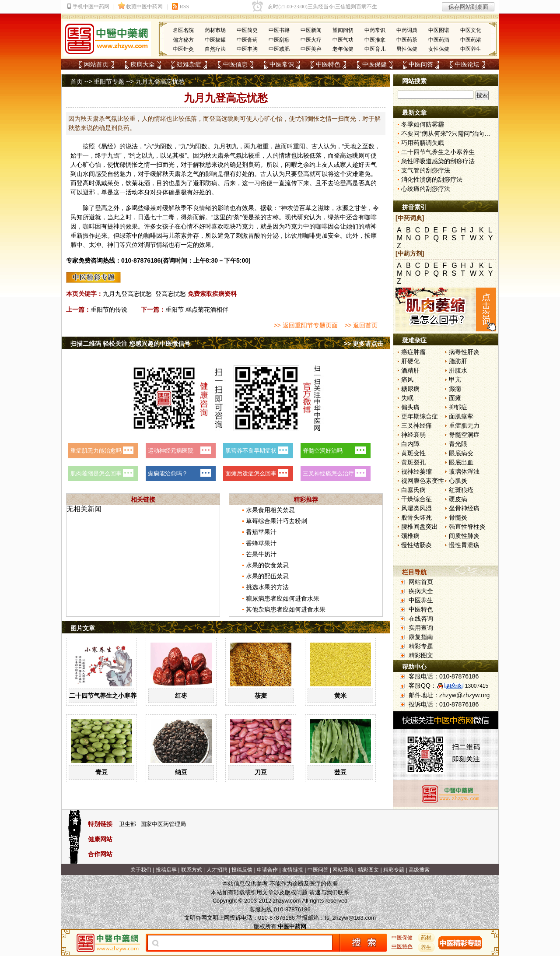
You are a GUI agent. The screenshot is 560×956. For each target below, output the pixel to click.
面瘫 (455, 398)
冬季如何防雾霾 (423, 124)
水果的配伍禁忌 (267, 576)
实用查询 (421, 628)
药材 (427, 938)
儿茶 (175, 235)
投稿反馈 (242, 870)
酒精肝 (410, 370)
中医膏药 (247, 40)
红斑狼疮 (461, 490)
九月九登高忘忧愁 (127, 294)
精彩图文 (421, 655)
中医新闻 (311, 30)
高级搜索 (419, 870)
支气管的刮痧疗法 (426, 170)
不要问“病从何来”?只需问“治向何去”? (451, 134)
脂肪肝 (458, 361)
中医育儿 (375, 49)
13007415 (477, 686)
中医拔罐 (215, 40)
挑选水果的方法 (267, 587)
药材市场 (215, 30)
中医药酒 (439, 40)
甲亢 (455, 380)
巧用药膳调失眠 (423, 143)
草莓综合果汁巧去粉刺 (276, 521)
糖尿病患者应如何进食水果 (283, 598)
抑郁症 (458, 407)
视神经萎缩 (416, 471)
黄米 (340, 696)
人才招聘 (217, 870)
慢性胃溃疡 (464, 545)
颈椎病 (410, 536)
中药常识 (375, 30)
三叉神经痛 (416, 425)
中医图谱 (439, 30)
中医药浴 (471, 40)
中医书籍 (279, 30)
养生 (427, 947)
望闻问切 (343, 30)
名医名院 (183, 30)
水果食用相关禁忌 (270, 510)
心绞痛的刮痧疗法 (426, 189)
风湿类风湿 (416, 508)
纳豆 (181, 772)
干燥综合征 (416, 499)
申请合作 (267, 870)
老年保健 (343, 49)
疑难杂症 (189, 64)
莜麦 (261, 696)
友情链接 (293, 870)
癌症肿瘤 (413, 352)
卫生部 (128, 824)
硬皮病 (458, 499)
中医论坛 (467, 64)
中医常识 (282, 64)
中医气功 (343, 40)
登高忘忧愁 (171, 294)
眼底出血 (461, 462)
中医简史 (247, 30)
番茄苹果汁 (261, 532)
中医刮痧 (279, 40)
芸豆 (340, 772)
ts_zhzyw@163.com (350, 918)
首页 (77, 81)
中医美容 (311, 49)
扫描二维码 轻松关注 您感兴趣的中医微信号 (130, 344)
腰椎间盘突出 (420, 527)
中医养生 (471, 49)
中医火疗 (311, 40)
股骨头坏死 (416, 517)
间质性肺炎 (464, 536)
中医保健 (374, 64)
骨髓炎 (458, 517)
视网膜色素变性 (423, 481)
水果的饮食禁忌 (267, 565)
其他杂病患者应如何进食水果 (286, 609)
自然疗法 (215, 49)
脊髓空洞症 (464, 435)
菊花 (138, 183)
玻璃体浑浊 (464, 471)
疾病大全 (143, 64)
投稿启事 (166, 870)
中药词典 (407, 30)
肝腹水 (458, 370)
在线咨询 (421, 619)
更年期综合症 (420, 416)
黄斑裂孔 (413, 462)
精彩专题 (421, 646)
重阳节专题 (109, 81)
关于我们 (141, 870)
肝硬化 (410, 361)
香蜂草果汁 (261, 543)
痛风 (407, 380)
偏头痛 (410, 407)
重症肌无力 (464, 425)
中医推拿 (375, 40)
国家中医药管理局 (163, 824)
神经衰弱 (413, 435)
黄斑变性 (413, 453)
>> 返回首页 (361, 325)
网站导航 (343, 870)
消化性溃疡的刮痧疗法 (432, 179)
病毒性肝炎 (464, 352)
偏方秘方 (183, 40)
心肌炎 (458, 481)
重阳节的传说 (109, 309)
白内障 (410, 444)
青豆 (101, 772)
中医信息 (235, 64)
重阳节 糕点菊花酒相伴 (197, 309)
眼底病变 (461, 453)
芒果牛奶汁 (261, 554)
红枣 (181, 696)
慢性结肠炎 (416, 545)
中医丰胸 (247, 49)
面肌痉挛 (461, 416)
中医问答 (421, 64)
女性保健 (439, 49)
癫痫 (455, 389)
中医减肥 (279, 49)
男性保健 (407, 49)
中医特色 (328, 64)
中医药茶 (407, 40)
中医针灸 (183, 49)
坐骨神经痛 (464, 508)
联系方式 (192, 870)
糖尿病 (410, 389)
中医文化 (471, 30)
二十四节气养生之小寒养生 (106, 696)
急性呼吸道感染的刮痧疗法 (438, 161)
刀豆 (261, 772)
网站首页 (96, 64)
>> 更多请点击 (364, 344)
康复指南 (421, 637)
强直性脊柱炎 (467, 527)
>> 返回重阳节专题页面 (305, 325)
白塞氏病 (413, 490)
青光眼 (458, 444)
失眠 (407, 398)
